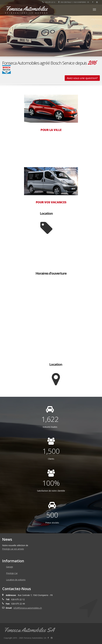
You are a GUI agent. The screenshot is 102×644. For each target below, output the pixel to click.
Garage (10, 567)
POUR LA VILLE (51, 130)
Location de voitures (16, 580)
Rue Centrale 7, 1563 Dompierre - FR (74, 2)
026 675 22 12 (49, 2)
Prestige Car (12, 573)
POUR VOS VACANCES (51, 202)
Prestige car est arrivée (13, 549)
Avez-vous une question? (82, 78)
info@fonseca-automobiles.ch (28, 608)
